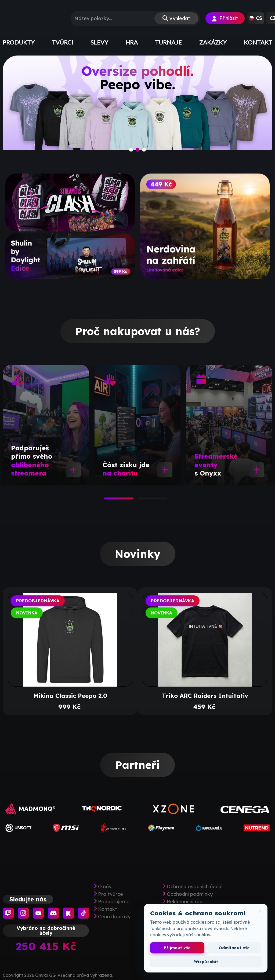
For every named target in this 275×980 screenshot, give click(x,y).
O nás (105, 887)
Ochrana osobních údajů (195, 887)
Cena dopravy (114, 917)
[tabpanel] (46, 425)
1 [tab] (107, 500)
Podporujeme (114, 902)
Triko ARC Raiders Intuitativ (205, 696)
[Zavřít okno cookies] (259, 912)
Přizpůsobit (206, 962)
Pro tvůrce (111, 894)
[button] (256, 18)
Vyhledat (180, 18)
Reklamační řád (185, 902)
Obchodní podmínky (190, 894)
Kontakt (108, 909)
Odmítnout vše (234, 948)
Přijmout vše (177, 948)
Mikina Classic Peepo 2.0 (70, 696)
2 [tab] (140, 500)
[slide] (137, 108)
